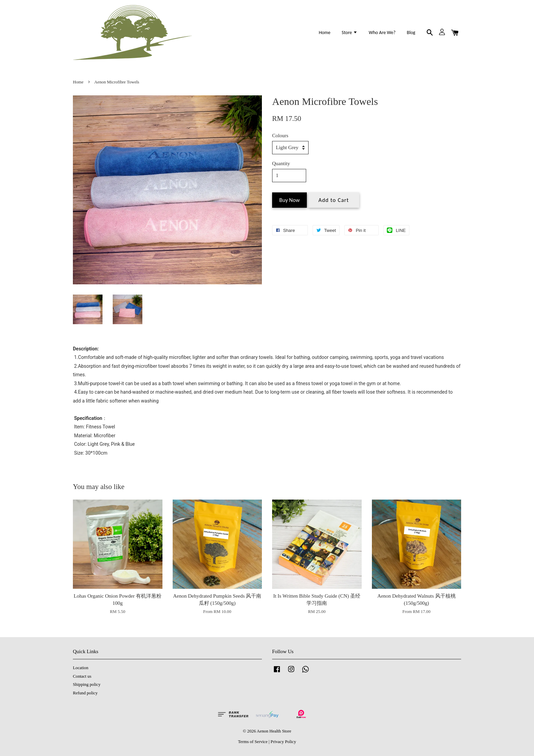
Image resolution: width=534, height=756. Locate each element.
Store (349, 33)
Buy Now (289, 200)
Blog (411, 33)
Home (325, 33)
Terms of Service (253, 742)
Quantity (281, 163)
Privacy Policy (284, 742)
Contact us (82, 676)
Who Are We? (382, 33)
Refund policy (85, 693)
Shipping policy (87, 684)
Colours (280, 136)
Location (81, 668)
